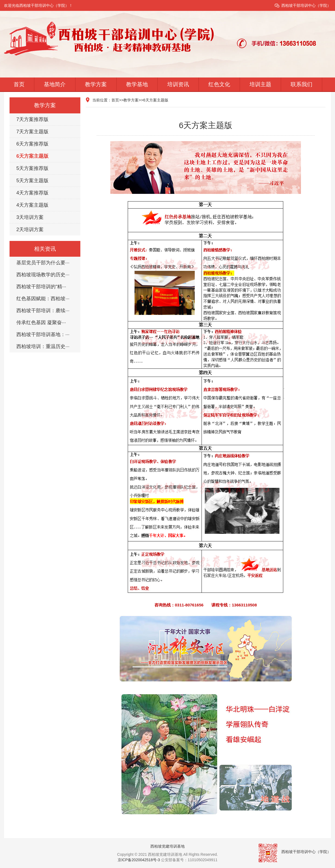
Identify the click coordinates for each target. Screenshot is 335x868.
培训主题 (260, 84)
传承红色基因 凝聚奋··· (41, 323)
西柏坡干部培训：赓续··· (43, 311)
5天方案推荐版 (32, 168)
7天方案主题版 (32, 132)
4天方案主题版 (32, 205)
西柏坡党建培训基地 (167, 846)
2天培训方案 (30, 230)
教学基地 (137, 84)
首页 (19, 84)
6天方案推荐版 (32, 144)
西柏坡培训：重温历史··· (43, 346)
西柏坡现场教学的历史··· (43, 275)
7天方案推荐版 (32, 119)
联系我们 (301, 84)
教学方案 (96, 84)
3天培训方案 (30, 217)
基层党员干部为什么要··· (43, 263)
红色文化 (219, 84)
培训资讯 (178, 84)
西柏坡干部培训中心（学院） (306, 5)
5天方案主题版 (32, 181)
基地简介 (55, 84)
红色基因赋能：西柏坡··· (43, 299)
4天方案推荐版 (32, 193)
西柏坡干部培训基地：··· (43, 334)
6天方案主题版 (32, 156)
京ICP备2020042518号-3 (139, 860)
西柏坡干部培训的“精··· (41, 287)
